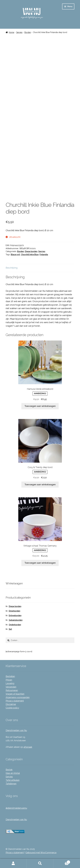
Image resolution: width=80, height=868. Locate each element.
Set (10, 629)
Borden (28, 32)
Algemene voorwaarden (18, 697)
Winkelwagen (62, 862)
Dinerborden (14, 611)
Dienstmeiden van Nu (16, 730)
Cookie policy (12, 708)
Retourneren (12, 690)
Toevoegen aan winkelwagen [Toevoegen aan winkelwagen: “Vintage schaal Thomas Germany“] (40, 563)
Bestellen (10, 676)
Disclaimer (11, 704)
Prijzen (9, 680)
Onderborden (15, 625)
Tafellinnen (11, 784)
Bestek (9, 770)
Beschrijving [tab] (12, 268)
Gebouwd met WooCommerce (41, 853)
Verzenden (11, 687)
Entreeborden (15, 616)
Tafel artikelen (13, 780)
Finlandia (44, 255)
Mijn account (13, 863)
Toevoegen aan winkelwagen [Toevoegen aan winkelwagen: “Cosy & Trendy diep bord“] (40, 485)
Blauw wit (15, 255)
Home (11, 32)
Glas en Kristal (13, 773)
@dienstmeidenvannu (16, 808)
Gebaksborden (16, 620)
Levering (10, 683)
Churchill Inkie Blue (30, 255)
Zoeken (40, 863)
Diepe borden (31, 251)
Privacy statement (15, 701)
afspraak (28, 747)
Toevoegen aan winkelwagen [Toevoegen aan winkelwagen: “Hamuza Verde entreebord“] (40, 406)
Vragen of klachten (15, 694)
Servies (19, 32)
